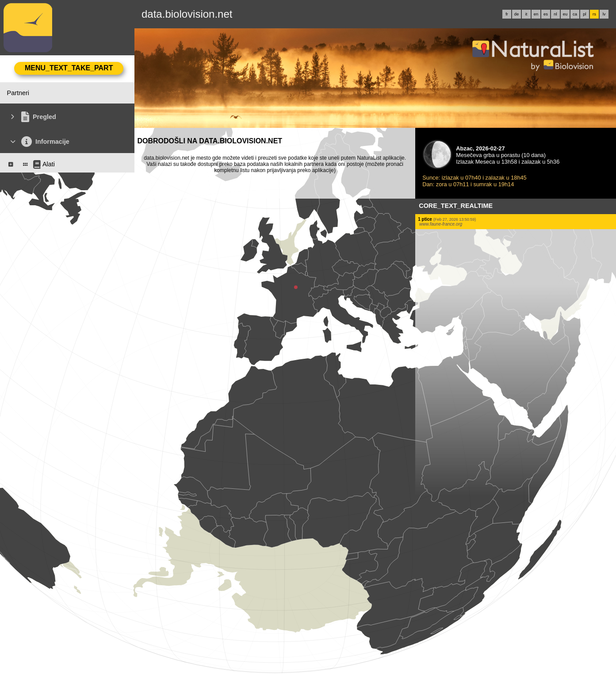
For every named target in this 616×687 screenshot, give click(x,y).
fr (507, 14)
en (536, 14)
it (526, 14)
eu (565, 14)
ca (575, 14)
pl (584, 14)
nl (555, 14)
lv (604, 14)
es (546, 14)
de (517, 14)
